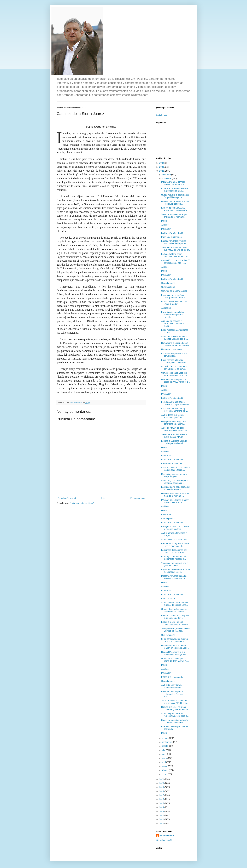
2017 (162, 795)
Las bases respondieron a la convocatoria (174, 355)
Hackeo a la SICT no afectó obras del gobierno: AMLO (174, 708)
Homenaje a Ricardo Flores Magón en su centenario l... (175, 647)
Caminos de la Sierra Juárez (174, 291)
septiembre (167, 742)
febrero (165, 770)
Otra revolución (168, 635)
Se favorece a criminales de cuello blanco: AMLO (174, 436)
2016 (162, 799)
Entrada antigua (138, 498)
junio (164, 754)
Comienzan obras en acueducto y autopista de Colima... (176, 469)
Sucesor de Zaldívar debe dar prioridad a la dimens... (175, 721)
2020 (162, 783)
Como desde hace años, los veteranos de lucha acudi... (175, 374)
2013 (162, 811)
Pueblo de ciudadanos (171, 237)
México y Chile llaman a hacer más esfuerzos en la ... (175, 501)
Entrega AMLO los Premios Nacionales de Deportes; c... (175, 242)
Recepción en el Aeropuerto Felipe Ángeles (174, 475)
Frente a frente (168, 599)
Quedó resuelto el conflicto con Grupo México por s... (175, 196)
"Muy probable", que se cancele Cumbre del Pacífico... (176, 630)
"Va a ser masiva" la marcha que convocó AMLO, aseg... (175, 702)
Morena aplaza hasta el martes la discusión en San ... (175, 190)
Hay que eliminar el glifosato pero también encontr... (174, 423)
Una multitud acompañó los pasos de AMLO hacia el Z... (175, 381)
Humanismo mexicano (171, 349)
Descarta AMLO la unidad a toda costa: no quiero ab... (174, 577)
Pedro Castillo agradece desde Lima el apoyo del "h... (175, 545)
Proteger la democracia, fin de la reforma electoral (175, 528)
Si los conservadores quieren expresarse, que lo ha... (175, 640)
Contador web (161, 115)
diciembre (166, 175)
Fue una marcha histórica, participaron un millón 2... (174, 296)
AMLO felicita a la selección (174, 540)
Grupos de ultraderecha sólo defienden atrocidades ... (174, 610)
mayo (165, 758)
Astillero (165, 225)
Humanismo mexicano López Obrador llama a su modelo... (176, 344)
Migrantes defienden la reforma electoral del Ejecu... (175, 571)
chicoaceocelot (167, 836)
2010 (162, 824)
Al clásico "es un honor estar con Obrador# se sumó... (174, 368)
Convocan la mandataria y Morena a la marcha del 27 (175, 410)
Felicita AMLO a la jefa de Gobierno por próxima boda (175, 403)
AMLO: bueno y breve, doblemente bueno (172, 686)
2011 (162, 819)
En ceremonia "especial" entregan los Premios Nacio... (172, 694)
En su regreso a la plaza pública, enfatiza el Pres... (174, 361)
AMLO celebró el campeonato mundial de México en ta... (175, 604)
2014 (162, 807)
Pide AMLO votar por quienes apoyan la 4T (175, 728)
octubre (165, 738)
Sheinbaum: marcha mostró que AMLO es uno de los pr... (176, 249)
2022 (162, 171)
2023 (162, 167)
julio (164, 750)
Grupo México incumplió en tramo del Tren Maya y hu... (175, 660)
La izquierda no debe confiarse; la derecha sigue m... (176, 488)
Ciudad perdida (168, 283)
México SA (166, 229)
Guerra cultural (168, 287)
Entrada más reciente (67, 498)
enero (165, 774)
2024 (162, 163)
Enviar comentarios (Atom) (82, 503)
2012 (162, 815)
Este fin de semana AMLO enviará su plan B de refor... (175, 209)
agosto (165, 746)
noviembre (167, 178)
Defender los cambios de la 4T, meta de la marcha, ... (175, 495)
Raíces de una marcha (172, 463)
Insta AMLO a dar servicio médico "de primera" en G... (175, 183)
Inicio (104, 498)
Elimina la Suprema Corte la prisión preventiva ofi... (174, 442)
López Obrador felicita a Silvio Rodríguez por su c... (175, 203)
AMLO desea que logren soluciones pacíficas (172, 416)
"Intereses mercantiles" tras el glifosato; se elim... (175, 564)
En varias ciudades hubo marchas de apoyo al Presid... (172, 315)
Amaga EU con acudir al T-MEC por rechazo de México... (176, 262)
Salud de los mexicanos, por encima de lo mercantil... (174, 216)
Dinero (164, 221)
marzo (165, 766)
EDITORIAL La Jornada (172, 233)
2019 (162, 787)
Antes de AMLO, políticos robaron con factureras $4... (175, 429)
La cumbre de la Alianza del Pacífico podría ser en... (174, 551)
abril (164, 762)
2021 (162, 779)
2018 (162, 791)
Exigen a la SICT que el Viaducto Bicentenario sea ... (176, 623)
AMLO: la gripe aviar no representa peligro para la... (175, 715)
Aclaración (166, 308)
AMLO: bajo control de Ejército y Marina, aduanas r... (175, 482)
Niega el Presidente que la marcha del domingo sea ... (175, 653)
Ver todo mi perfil (164, 840)
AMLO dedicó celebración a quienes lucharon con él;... (175, 338)
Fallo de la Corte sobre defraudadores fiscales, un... (175, 255)
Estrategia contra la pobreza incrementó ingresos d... (174, 558)
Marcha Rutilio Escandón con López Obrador (175, 303)
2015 (162, 803)
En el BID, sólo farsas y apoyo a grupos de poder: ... (175, 617)
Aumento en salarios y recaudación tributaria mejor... (172, 324)
